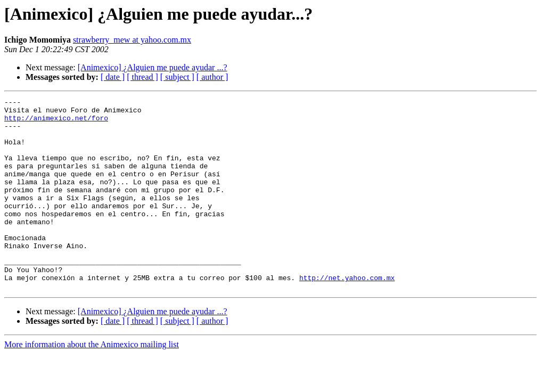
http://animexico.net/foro (56, 123)
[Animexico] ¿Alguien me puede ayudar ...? (153, 67)
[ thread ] (142, 77)
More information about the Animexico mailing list (92, 383)
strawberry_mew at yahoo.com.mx (132, 40)
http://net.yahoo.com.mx (347, 314)
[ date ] (113, 77)
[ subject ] (177, 77)
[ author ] (212, 77)
